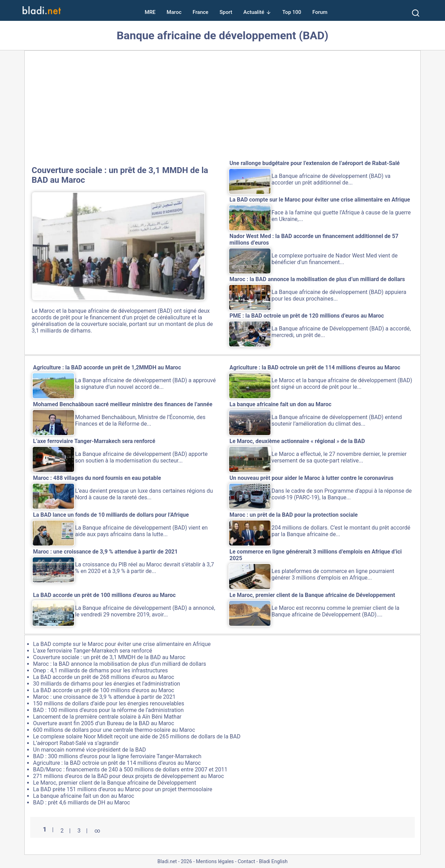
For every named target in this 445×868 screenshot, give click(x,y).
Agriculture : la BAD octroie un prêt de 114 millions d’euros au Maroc (117, 763)
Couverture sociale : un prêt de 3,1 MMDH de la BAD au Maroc (109, 657)
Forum (320, 12)
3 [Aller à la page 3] (79, 831)
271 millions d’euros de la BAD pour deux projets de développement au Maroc (128, 776)
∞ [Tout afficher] (97, 831)
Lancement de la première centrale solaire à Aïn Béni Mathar (107, 717)
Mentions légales (215, 862)
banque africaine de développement (112, 311)
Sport (226, 12)
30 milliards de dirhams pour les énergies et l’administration (107, 684)
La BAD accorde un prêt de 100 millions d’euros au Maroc (104, 690)
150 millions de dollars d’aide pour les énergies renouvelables (109, 703)
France (200, 12)
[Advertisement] (222, 107)
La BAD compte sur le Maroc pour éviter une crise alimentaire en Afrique (122, 644)
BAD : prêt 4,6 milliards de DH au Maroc (82, 803)
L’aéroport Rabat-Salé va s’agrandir (76, 743)
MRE (150, 12)
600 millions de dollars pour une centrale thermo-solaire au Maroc (114, 730)
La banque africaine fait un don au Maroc (84, 796)
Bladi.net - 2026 (175, 862)
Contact (246, 862)
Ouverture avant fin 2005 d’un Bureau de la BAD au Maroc (104, 723)
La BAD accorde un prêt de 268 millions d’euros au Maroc (104, 677)
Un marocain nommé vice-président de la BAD (90, 750)
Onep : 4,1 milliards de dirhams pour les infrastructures (100, 670)
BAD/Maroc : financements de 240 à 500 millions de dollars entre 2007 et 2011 (130, 769)
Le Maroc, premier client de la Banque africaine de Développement (115, 783)
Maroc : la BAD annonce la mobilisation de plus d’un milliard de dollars (120, 664)
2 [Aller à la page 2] (62, 831)
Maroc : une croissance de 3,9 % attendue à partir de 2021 (104, 697)
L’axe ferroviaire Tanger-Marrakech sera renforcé (93, 651)
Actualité (254, 12)
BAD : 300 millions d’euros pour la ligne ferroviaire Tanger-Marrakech (117, 756)
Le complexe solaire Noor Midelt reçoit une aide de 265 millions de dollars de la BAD (137, 736)
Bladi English (273, 862)
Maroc (174, 12)
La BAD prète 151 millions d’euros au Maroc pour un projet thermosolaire (123, 789)
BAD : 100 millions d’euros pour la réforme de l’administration (108, 710)
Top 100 (292, 12)
